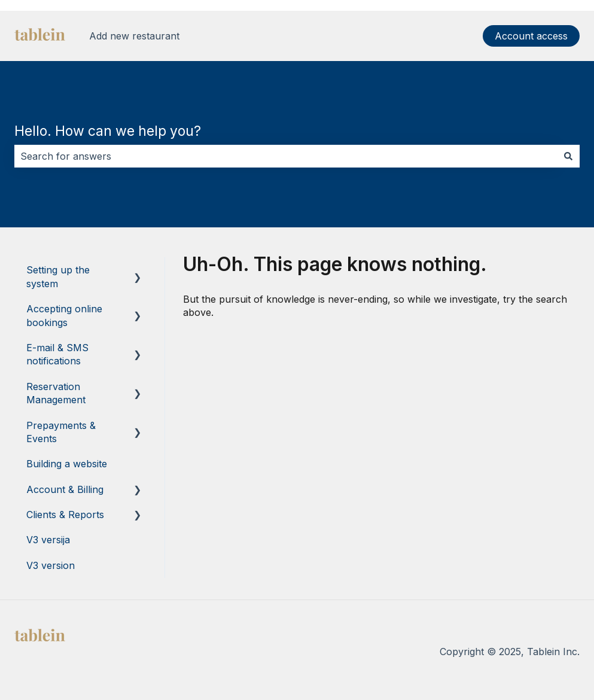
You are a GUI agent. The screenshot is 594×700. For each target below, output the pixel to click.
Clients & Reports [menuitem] (65, 515)
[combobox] (286, 156)
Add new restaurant (134, 36)
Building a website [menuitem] (67, 464)
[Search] (568, 156)
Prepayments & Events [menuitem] (61, 432)
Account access (531, 36)
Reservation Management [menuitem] (56, 393)
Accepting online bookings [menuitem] (64, 315)
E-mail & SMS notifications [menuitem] (57, 354)
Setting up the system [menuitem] (58, 276)
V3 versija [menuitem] (48, 540)
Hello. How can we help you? (108, 131)
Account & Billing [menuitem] (65, 489)
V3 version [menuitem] (51, 565)
